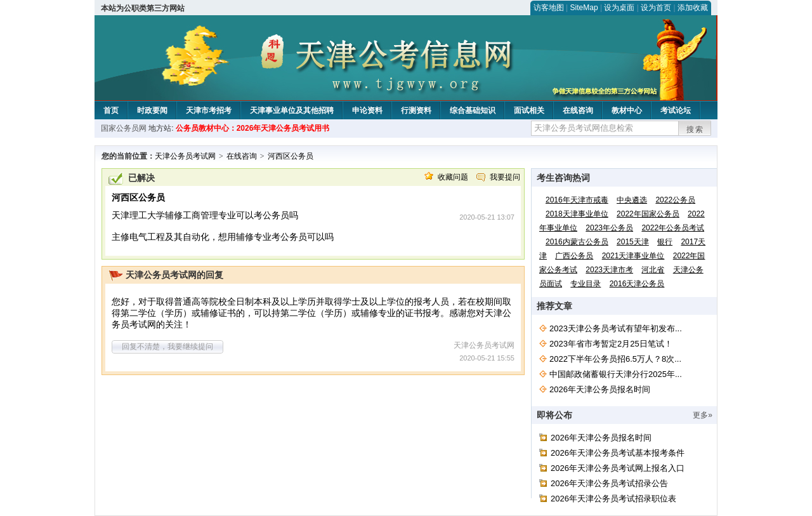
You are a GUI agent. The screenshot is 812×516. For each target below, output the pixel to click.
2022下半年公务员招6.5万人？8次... (615, 359)
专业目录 (586, 284)
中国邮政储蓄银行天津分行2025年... (616, 374)
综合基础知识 (473, 110)
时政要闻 (152, 110)
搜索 (695, 129)
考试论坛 (676, 110)
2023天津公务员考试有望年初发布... (616, 328)
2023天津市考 (609, 270)
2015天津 (633, 242)
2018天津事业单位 (577, 214)
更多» (703, 415)
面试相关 (529, 110)
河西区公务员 (291, 156)
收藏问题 (453, 177)
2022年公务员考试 (673, 228)
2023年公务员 (609, 228)
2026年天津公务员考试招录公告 (609, 483)
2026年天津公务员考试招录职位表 (613, 499)
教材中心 (627, 110)
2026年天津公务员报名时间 (600, 389)
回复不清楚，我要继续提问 (167, 347)
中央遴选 (632, 200)
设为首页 (656, 8)
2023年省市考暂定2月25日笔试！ (611, 344)
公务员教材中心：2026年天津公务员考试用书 (253, 128)
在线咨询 (578, 110)
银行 (665, 242)
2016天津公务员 (637, 284)
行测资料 (416, 110)
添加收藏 (693, 8)
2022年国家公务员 (648, 214)
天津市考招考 (209, 110)
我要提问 (505, 177)
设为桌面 (619, 8)
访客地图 (549, 8)
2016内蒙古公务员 (577, 242)
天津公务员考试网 (185, 156)
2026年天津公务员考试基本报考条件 (618, 453)
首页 (111, 110)
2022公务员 (675, 200)
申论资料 (367, 110)
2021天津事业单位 (633, 256)
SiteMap (584, 8)
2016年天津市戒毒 (577, 200)
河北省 (653, 270)
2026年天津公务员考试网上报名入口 (618, 468)
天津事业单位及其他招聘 (292, 110)
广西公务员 (574, 256)
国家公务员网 (124, 128)
